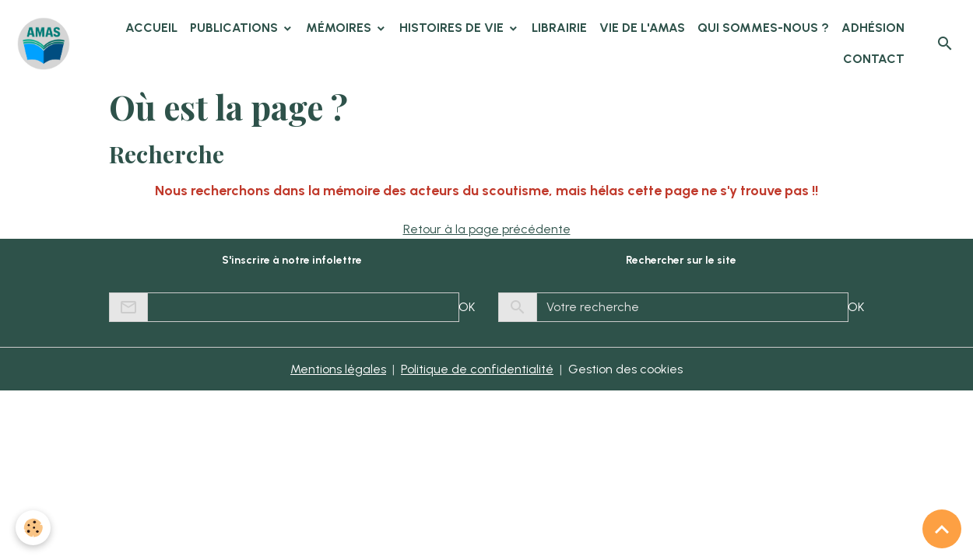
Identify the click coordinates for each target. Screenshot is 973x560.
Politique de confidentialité (477, 369)
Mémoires (340, 28)
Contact (874, 59)
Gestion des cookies (625, 369)
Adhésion (873, 28)
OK (467, 307)
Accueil (151, 28)
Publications (235, 28)
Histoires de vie (453, 28)
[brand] (45, 44)
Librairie (559, 28)
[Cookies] (33, 528)
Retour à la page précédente (487, 229)
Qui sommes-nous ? (763, 28)
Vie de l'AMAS (642, 28)
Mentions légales (338, 369)
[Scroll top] (942, 529)
